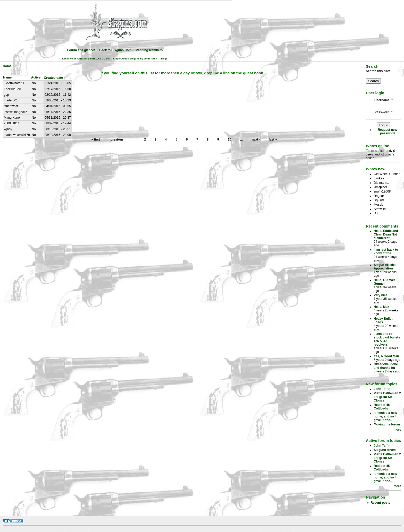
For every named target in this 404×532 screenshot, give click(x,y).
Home (7, 66)
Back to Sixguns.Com (115, 50)
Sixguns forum (385, 450)
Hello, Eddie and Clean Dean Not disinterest (386, 234)
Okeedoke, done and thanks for (386, 366)
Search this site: (378, 71)
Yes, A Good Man (386, 356)
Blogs (164, 59)
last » (273, 139)
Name (7, 77)
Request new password (387, 132)
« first (96, 139)
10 (230, 139)
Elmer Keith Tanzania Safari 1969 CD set (86, 59)
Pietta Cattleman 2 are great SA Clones (387, 397)
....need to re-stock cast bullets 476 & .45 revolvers (387, 339)
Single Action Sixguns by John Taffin (135, 59)
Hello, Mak (381, 307)
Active (36, 77)
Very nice (380, 295)
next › (256, 139)
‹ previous (116, 139)
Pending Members (149, 50)
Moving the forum (387, 424)
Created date (55, 78)
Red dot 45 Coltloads (382, 407)
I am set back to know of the (386, 251)
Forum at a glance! (81, 50)
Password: (384, 112)
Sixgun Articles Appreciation (385, 267)
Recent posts (380, 503)
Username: (384, 100)
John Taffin (382, 389)
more (397, 430)
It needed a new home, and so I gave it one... (385, 416)
